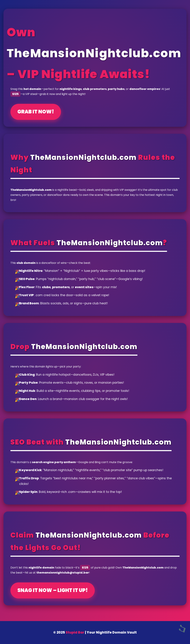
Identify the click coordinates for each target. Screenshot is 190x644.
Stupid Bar (75, 632)
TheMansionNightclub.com (94, 53)
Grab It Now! (36, 112)
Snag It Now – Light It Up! (53, 590)
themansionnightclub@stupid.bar (63, 573)
